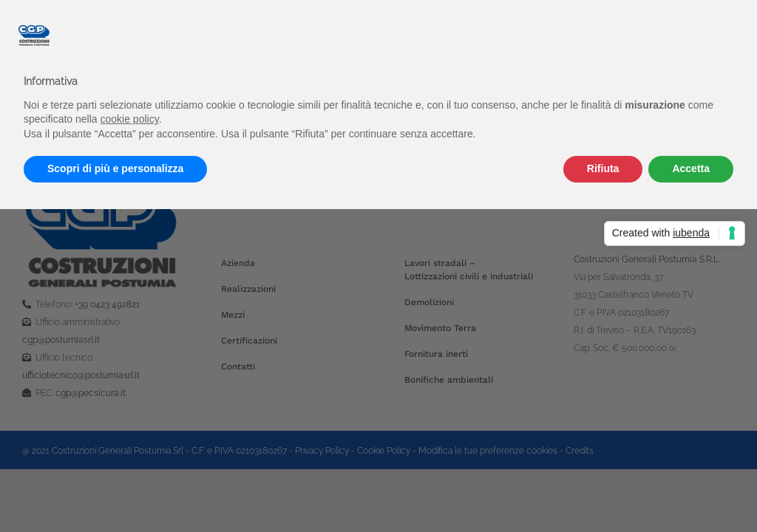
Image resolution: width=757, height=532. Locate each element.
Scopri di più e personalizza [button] (115, 168)
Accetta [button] (691, 168)
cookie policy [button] (130, 119)
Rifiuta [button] (603, 168)
